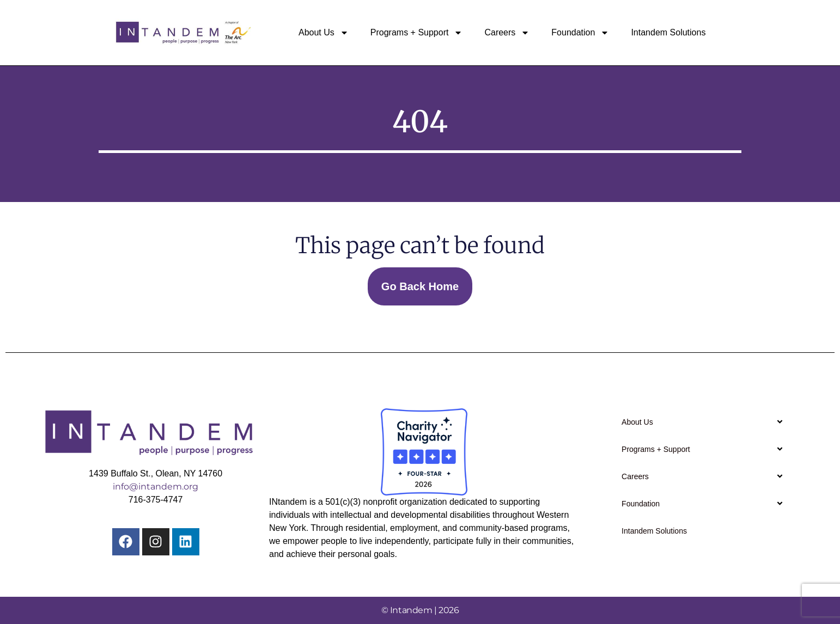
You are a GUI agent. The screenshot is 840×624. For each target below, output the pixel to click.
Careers (507, 33)
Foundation (580, 33)
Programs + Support (417, 33)
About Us (324, 33)
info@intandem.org (156, 487)
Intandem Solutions (668, 32)
